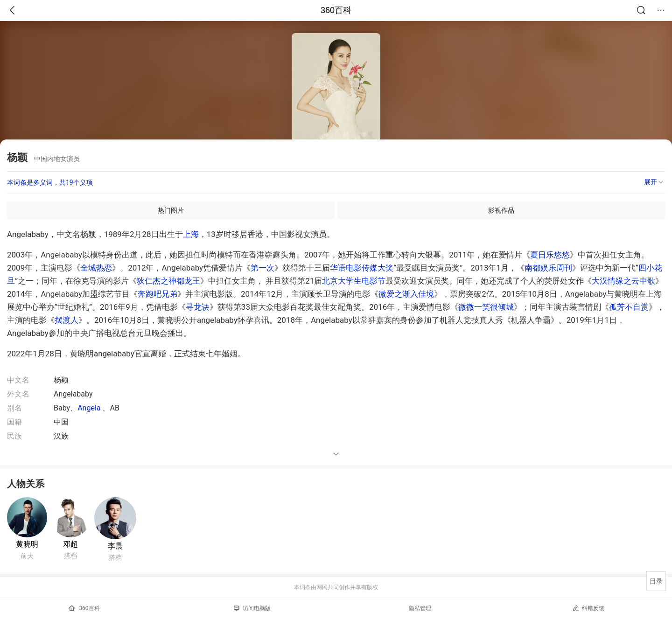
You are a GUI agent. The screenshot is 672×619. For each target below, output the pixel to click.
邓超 (70, 544)
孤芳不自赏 (629, 307)
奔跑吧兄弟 (157, 294)
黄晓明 (27, 544)
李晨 (115, 546)
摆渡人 (66, 320)
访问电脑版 (252, 608)
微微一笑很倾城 (486, 307)
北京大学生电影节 (354, 281)
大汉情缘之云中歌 (623, 281)
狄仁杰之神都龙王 (168, 281)
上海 (191, 234)
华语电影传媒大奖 (362, 268)
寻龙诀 (198, 307)
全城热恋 (96, 268)
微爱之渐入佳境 (406, 294)
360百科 (336, 10)
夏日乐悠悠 (550, 255)
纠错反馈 (588, 608)
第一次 (262, 268)
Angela (89, 408)
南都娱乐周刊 (548, 268)
